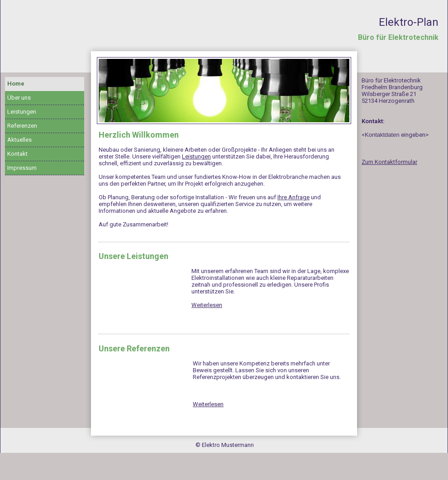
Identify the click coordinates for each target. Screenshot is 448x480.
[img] (224, 91)
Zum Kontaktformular (389, 162)
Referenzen (22, 126)
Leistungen (22, 112)
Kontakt (17, 154)
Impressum (22, 168)
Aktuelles (19, 140)
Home (16, 84)
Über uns (19, 98)
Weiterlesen (207, 305)
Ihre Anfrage (293, 197)
